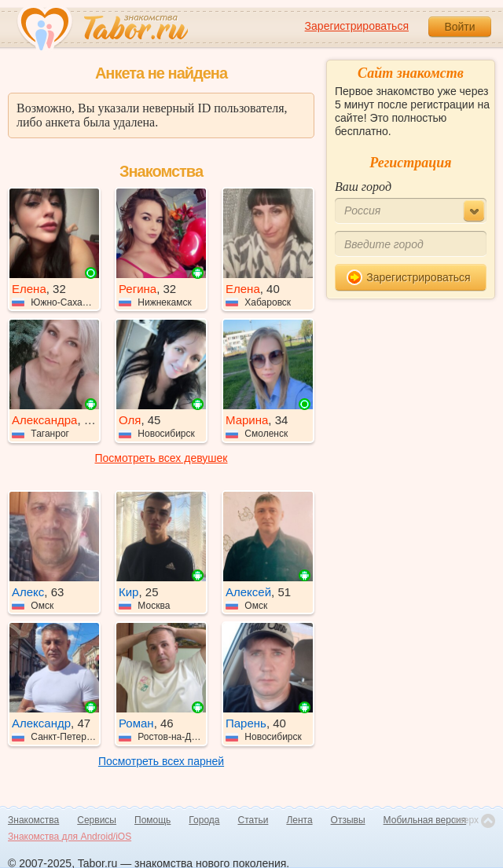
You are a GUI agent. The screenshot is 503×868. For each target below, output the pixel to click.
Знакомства (33, 820)
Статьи (253, 820)
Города (204, 820)
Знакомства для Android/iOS (70, 837)
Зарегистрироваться (357, 26)
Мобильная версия (425, 820)
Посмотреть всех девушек (162, 458)
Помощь (152, 820)
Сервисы (97, 820)
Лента (299, 820)
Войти (459, 27)
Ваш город (363, 187)
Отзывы (348, 820)
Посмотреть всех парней (161, 761)
